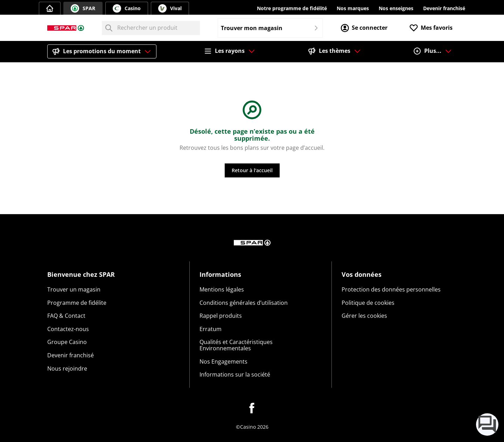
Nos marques (353, 8)
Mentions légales (222, 289)
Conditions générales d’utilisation (244, 303)
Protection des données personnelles (391, 289)
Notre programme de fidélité (292, 8)
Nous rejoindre (67, 369)
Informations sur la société (235, 374)
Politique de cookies (368, 303)
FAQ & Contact (66, 316)
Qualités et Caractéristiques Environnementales (236, 345)
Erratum (211, 329)
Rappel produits (221, 316)
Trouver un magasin (74, 289)
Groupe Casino (67, 342)
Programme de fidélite (77, 303)
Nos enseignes (396, 8)
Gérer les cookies (364, 316)
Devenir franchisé (444, 8)
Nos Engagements (223, 362)
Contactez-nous (68, 329)
